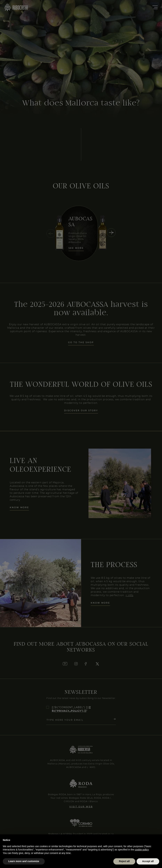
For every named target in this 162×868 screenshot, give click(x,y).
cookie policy (142, 850)
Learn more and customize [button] (24, 861)
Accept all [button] (148, 861)
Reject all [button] (124, 861)
